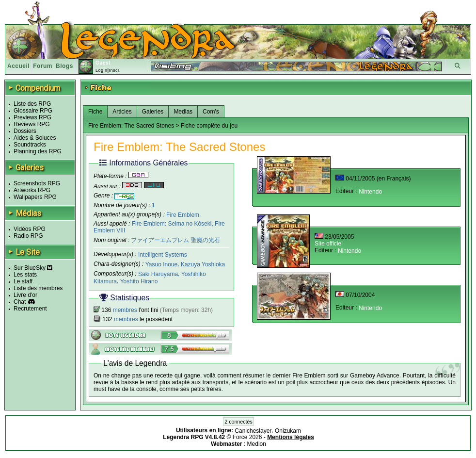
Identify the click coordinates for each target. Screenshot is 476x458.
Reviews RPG (32, 124)
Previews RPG (32, 117)
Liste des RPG (32, 104)
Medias (183, 112)
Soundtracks (30, 145)
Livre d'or (25, 295)
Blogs (64, 66)
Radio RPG (28, 236)
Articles (122, 112)
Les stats (25, 275)
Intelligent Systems (163, 255)
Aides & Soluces (35, 138)
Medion (257, 444)
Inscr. (115, 70)
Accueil (18, 66)
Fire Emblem (183, 214)
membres (125, 310)
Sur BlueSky (33, 268)
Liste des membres (38, 288)
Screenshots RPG (37, 183)
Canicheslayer (253, 430)
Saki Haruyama (158, 274)
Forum (43, 66)
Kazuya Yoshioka (203, 264)
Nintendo (370, 192)
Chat (20, 302)
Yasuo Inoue (162, 264)
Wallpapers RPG (35, 197)
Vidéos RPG (30, 229)
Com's (211, 112)
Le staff (23, 281)
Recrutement (30, 309)
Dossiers (25, 131)
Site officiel (329, 244)
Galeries (153, 112)
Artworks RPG (32, 190)
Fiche (95, 112)
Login (102, 70)
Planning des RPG (38, 151)
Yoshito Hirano (139, 281)
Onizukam (288, 430)
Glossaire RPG (33, 111)
